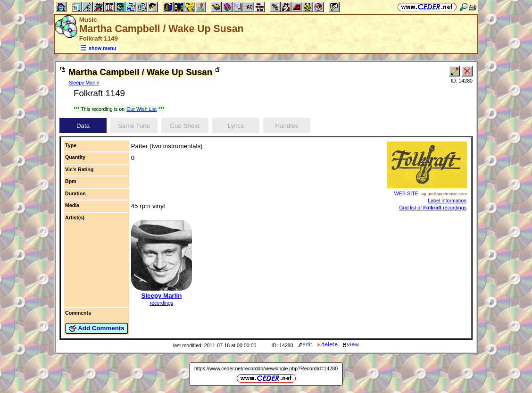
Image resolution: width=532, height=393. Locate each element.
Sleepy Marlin (84, 83)
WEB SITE (406, 193)
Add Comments (97, 328)
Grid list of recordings (433, 208)
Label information (447, 201)
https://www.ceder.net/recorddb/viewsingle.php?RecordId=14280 (266, 368)
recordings (161, 303)
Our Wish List (141, 109)
